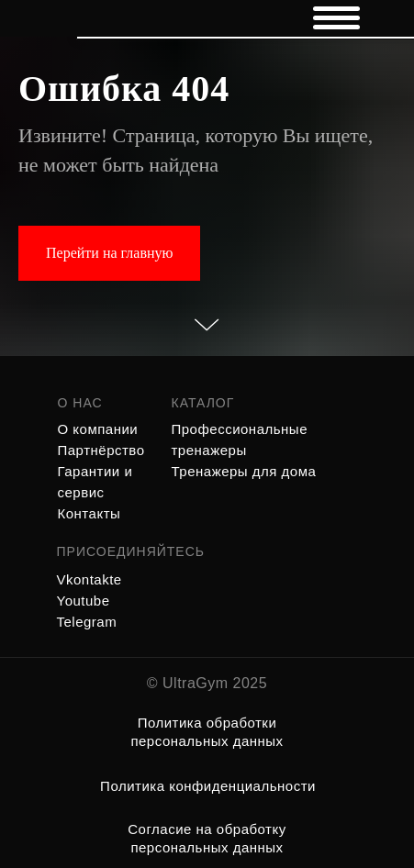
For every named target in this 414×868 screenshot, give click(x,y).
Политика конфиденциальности (208, 786)
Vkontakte (90, 579)
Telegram (87, 622)
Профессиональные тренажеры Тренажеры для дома (244, 450)
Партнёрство (101, 450)
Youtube (84, 601)
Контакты (90, 513)
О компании (98, 429)
